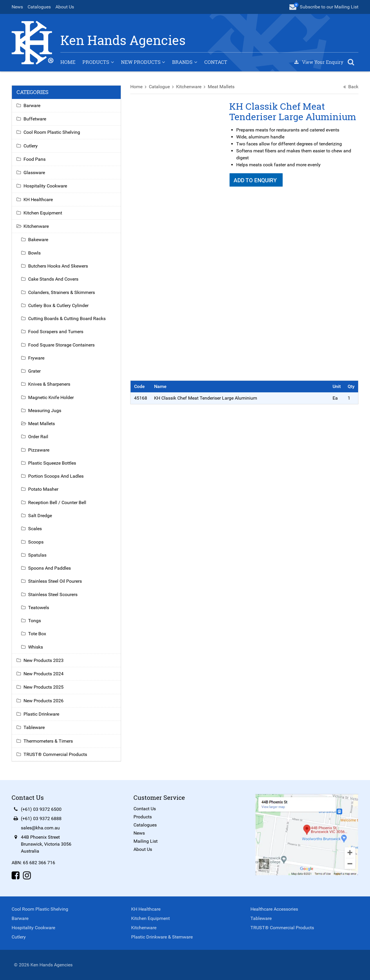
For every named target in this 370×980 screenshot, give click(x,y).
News (17, 7)
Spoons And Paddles (49, 568)
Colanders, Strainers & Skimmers (62, 292)
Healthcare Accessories (274, 909)
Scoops (36, 542)
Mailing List (146, 841)
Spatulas (37, 555)
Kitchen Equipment (43, 213)
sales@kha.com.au (40, 828)
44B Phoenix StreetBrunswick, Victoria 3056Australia (46, 844)
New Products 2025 (44, 687)
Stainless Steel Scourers (53, 594)
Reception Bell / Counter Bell (57, 502)
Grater (34, 371)
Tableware (34, 727)
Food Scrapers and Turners (56, 332)
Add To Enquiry (256, 180)
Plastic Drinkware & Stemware (162, 937)
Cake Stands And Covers (53, 279)
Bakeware (38, 240)
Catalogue (159, 87)
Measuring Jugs (45, 410)
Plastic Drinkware (41, 714)
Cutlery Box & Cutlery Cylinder (58, 305)
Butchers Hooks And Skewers (58, 266)
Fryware (36, 358)
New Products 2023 (44, 660)
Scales (35, 529)
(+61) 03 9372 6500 (41, 809)
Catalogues (39, 7)
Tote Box (37, 634)
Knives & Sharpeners (49, 384)
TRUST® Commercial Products (55, 754)
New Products (141, 62)
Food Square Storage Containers (61, 345)
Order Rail (38, 437)
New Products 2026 (44, 701)
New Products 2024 (44, 674)
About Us (65, 7)
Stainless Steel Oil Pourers (55, 581)
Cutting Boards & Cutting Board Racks (67, 318)
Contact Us (145, 809)
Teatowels (39, 608)
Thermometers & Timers (48, 741)
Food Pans (35, 159)
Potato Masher (43, 489)
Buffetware (35, 119)
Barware (32, 105)
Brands (182, 62)
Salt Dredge (40, 516)
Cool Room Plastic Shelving (52, 132)
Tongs (35, 621)
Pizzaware (39, 450)
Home (68, 62)
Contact (216, 62)
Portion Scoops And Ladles (56, 476)
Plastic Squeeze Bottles (52, 463)
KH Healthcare (38, 200)
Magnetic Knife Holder (51, 397)
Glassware (34, 173)
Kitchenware (189, 87)
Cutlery (31, 146)
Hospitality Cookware (45, 186)
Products (96, 62)
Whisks (36, 647)
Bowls (34, 253)
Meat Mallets (221, 87)
